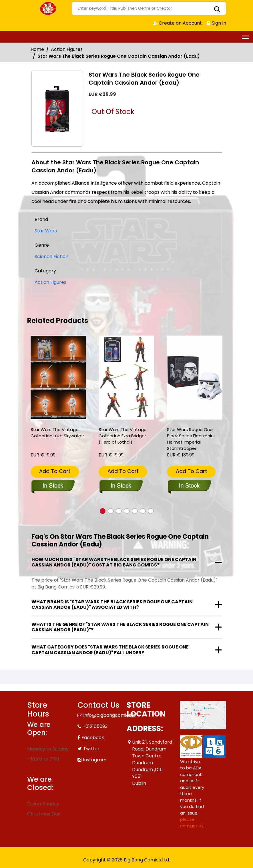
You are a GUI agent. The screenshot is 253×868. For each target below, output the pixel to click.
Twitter (91, 749)
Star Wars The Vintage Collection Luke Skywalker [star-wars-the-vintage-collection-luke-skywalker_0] (57, 433)
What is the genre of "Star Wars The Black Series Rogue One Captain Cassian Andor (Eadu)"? (120, 627)
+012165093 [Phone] (95, 726)
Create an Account (177, 23)
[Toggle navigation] (245, 37)
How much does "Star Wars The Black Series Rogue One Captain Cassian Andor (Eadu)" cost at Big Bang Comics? (114, 562)
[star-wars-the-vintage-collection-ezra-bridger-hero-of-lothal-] (126, 378)
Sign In (216, 23)
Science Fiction (51, 257)
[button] (103, 511)
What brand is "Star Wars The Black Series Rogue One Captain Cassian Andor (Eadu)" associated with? (112, 604)
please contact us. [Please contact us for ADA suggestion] (192, 823)
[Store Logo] (49, 9)
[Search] (149, 8)
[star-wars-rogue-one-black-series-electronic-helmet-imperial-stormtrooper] (195, 378)
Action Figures (67, 49)
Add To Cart (55, 471)
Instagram (95, 760)
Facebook (93, 738)
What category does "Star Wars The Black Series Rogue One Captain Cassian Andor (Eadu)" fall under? (110, 650)
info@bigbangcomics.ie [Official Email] (110, 715)
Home (37, 49)
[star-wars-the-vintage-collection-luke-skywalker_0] (58, 378)
